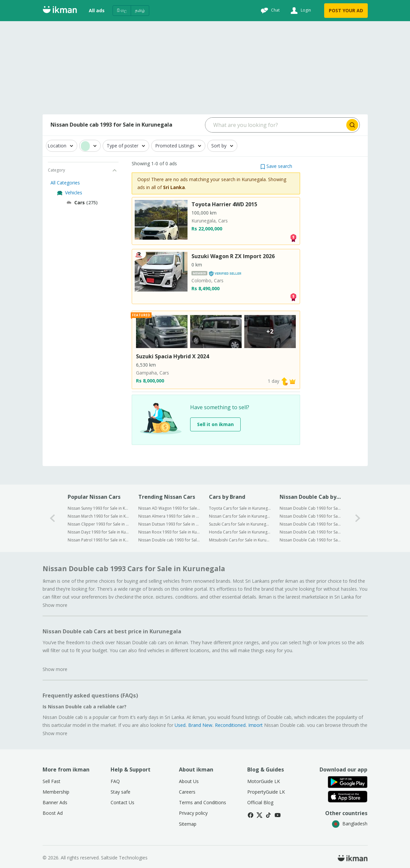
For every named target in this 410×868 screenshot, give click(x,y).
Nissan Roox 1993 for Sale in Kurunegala (169, 532)
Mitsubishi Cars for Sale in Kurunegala (240, 540)
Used (180, 725)
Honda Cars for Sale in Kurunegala (240, 532)
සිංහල (122, 10)
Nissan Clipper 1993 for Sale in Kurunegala (99, 524)
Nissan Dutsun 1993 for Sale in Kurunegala (169, 524)
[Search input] (275, 125)
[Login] (300, 11)
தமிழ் (140, 10)
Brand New (200, 725)
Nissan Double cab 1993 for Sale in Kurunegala (169, 540)
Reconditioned (230, 725)
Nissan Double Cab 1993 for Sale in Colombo (310, 508)
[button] (276, 166)
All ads (97, 10)
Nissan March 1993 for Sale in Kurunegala (99, 516)
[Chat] (269, 11)
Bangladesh (350, 824)
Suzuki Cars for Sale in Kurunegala (240, 524)
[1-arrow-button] (358, 518)
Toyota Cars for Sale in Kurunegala (240, 508)
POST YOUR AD (346, 10)
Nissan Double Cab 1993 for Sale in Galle (310, 540)
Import (256, 725)
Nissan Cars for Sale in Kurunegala (240, 516)
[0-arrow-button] (52, 518)
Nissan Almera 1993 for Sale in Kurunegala (169, 516)
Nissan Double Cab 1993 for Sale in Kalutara (310, 524)
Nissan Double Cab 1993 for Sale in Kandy (310, 532)
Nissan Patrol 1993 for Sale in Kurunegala (99, 540)
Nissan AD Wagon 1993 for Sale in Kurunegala (169, 508)
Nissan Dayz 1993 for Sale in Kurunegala (99, 532)
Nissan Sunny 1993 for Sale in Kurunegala (99, 508)
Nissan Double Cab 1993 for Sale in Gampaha (310, 516)
